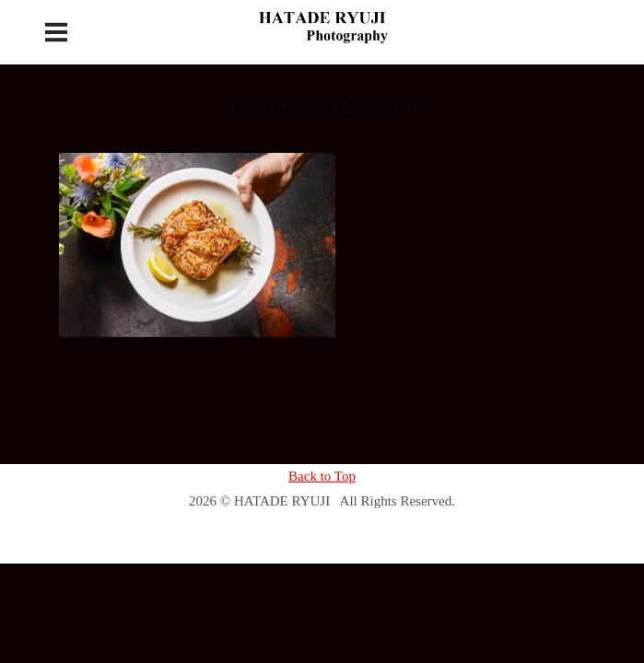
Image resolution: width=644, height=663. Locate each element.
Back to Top (322, 476)
